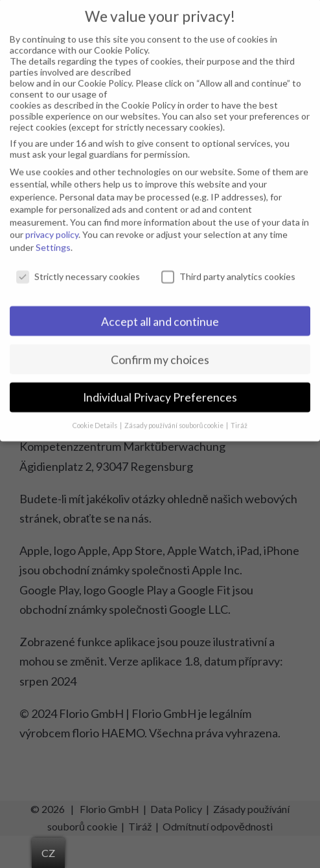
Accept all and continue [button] (160, 312)
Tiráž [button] (239, 417)
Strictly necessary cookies (78, 267)
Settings (53, 238)
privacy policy (52, 225)
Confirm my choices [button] (160, 350)
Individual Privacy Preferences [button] (160, 388)
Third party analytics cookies (228, 267)
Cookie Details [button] (96, 417)
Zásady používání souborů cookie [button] (175, 417)
